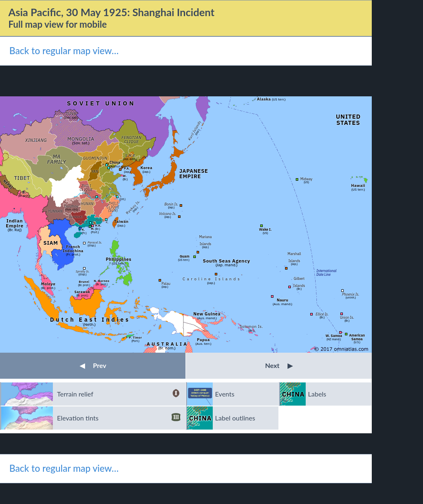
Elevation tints (119, 418)
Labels (317, 394)
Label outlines (235, 418)
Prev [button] (93, 365)
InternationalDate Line (327, 272)
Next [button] (279, 365)
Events (225, 394)
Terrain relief (119, 394)
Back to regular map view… (64, 51)
